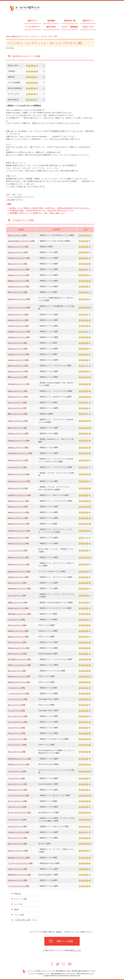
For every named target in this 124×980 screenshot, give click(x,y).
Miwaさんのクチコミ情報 (18, 518)
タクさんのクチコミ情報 (18, 699)
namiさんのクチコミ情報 (18, 252)
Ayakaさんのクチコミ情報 (18, 360)
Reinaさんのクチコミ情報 (18, 320)
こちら (78, 950)
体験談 (16, 910)
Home (8, 36)
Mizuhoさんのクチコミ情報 (19, 524)
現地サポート (88, 21)
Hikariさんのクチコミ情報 (18, 447)
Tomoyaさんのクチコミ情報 (19, 481)
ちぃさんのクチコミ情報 (18, 550)
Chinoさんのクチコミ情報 (18, 314)
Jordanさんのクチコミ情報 (19, 275)
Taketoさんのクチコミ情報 (18, 501)
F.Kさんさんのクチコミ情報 (19, 307)
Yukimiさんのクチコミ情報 (18, 832)
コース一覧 (18, 904)
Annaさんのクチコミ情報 (18, 851)
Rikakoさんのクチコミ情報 (19, 281)
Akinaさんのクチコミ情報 (18, 460)
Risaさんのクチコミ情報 (18, 349)
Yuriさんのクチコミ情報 (17, 343)
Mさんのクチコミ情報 (17, 705)
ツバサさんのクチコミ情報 (18, 795)
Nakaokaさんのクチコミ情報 (19, 588)
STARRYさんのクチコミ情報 (19, 495)
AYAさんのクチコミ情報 (17, 880)
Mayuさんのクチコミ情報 (18, 366)
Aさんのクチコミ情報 (16, 728)
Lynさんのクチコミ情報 (17, 467)
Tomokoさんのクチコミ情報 (19, 531)
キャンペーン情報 (20, 899)
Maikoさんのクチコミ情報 (18, 631)
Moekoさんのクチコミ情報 (18, 512)
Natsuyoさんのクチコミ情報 (19, 571)
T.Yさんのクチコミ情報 (17, 820)
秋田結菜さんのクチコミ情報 (19, 875)
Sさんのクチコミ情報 (16, 619)
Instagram (64, 964)
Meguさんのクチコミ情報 (18, 247)
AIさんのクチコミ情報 (17, 752)
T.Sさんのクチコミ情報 (17, 745)
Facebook (52, 964)
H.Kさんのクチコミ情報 (17, 826)
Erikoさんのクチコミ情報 (18, 488)
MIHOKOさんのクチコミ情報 (19, 759)
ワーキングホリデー (33, 27)
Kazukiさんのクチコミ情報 (18, 286)
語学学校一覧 (70, 21)
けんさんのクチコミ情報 (18, 722)
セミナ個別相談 (70, 27)
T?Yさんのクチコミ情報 (17, 739)
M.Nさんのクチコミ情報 (17, 790)
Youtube (70, 964)
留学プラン (33, 21)
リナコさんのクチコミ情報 (18, 886)
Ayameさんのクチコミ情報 (19, 354)
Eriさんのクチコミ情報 (17, 671)
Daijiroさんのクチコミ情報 (18, 557)
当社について (88, 27)
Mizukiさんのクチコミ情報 (18, 538)
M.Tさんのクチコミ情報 (17, 801)
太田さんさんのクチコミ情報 (19, 665)
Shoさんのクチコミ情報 (17, 844)
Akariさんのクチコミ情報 (18, 507)
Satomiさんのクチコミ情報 (19, 269)
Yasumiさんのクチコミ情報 (19, 337)
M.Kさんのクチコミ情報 (17, 784)
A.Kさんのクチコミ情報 (17, 402)
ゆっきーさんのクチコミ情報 (19, 812)
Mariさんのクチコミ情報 (18, 292)
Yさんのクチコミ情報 (16, 688)
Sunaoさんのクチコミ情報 (18, 543)
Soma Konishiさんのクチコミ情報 (21, 241)
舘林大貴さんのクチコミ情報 (19, 614)
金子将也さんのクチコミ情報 (19, 659)
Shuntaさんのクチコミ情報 (19, 384)
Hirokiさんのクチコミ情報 (18, 433)
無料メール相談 (65, 941)
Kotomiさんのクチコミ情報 (19, 474)
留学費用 (51, 21)
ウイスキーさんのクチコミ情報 (20, 863)
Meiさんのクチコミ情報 (17, 654)
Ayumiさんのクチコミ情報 (18, 326)
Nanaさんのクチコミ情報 (18, 371)
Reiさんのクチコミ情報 (17, 408)
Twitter (58, 964)
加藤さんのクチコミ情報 (18, 602)
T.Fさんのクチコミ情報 (17, 771)
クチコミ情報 (19, 915)
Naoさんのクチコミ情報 (17, 264)
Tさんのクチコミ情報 (16, 778)
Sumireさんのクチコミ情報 (19, 564)
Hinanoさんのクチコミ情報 (19, 441)
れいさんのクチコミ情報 (18, 716)
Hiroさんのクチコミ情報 (17, 838)
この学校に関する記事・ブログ (25, 920)
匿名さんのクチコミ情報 (18, 377)
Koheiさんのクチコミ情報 (18, 608)
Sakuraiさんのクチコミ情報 (19, 258)
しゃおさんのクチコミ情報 (18, 693)
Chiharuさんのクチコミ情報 (19, 331)
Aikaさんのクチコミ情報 (18, 391)
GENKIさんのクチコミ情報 (19, 764)
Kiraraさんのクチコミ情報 (18, 577)
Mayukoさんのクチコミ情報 (19, 676)
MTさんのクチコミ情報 (17, 642)
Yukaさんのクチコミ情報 (18, 397)
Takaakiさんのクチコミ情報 (19, 858)
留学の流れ (51, 27)
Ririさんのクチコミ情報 (17, 235)
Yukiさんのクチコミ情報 (17, 869)
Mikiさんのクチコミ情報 (17, 428)
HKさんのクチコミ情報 (17, 583)
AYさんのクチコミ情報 (17, 595)
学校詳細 (17, 894)
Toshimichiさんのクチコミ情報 (20, 453)
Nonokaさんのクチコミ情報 (19, 299)
